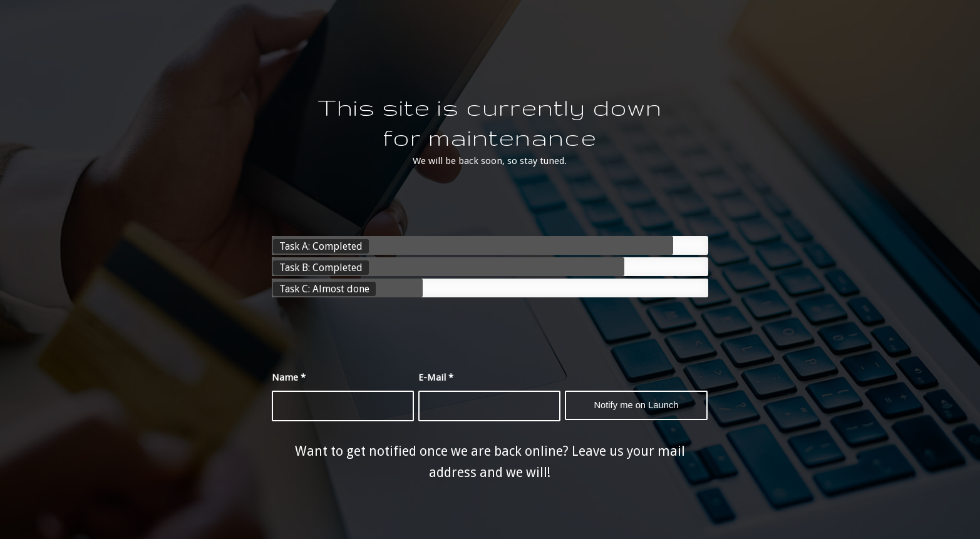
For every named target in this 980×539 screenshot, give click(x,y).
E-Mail (436, 377)
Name (289, 377)
